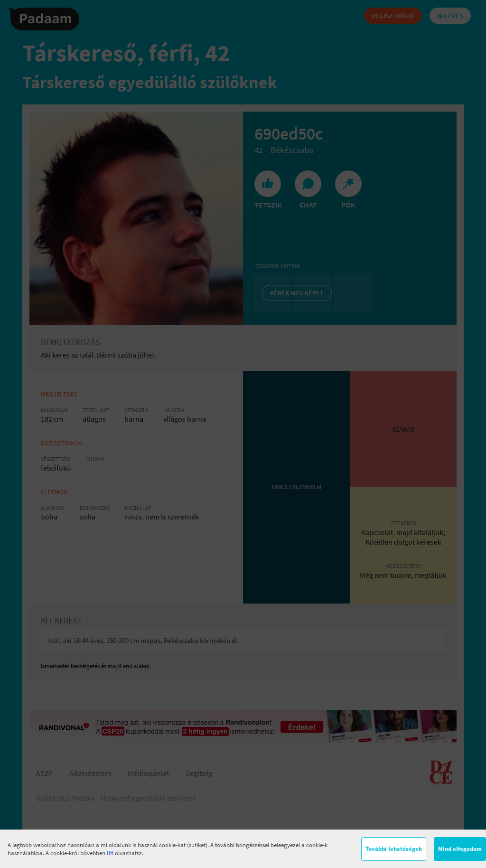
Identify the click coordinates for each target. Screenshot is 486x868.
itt (110, 853)
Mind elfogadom (460, 849)
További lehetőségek (394, 849)
